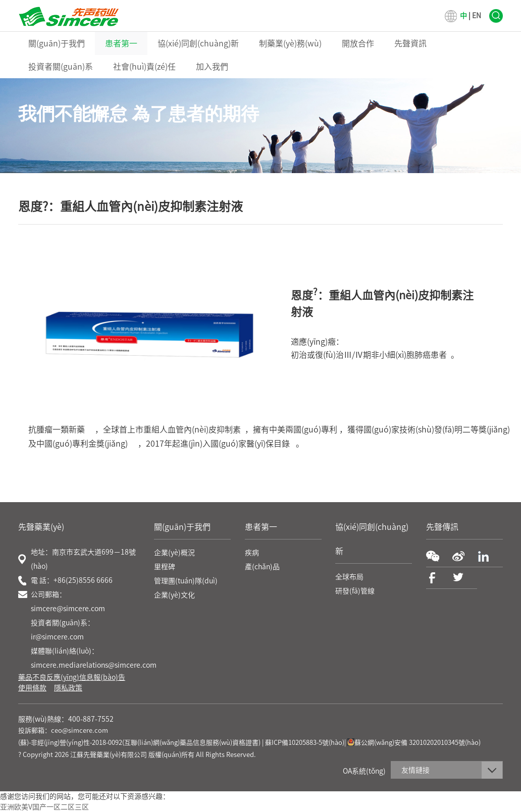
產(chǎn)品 (262, 567)
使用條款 (32, 688)
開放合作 (358, 43)
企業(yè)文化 (174, 595)
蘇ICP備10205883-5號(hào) (305, 743)
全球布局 (349, 577)
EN (477, 16)
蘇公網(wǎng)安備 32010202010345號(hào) (414, 743)
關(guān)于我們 (57, 43)
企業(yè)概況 (174, 553)
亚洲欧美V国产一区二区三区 (44, 807)
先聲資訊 (410, 43)
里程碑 (165, 567)
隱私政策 (68, 688)
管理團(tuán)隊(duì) (186, 581)
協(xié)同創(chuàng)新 (198, 43)
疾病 (252, 553)
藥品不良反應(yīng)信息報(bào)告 (72, 677)
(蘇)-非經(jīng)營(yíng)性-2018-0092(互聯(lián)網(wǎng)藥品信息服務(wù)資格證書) (139, 743)
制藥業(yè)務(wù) (290, 43)
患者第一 (121, 43)
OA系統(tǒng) (364, 771)
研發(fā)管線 (355, 591)
